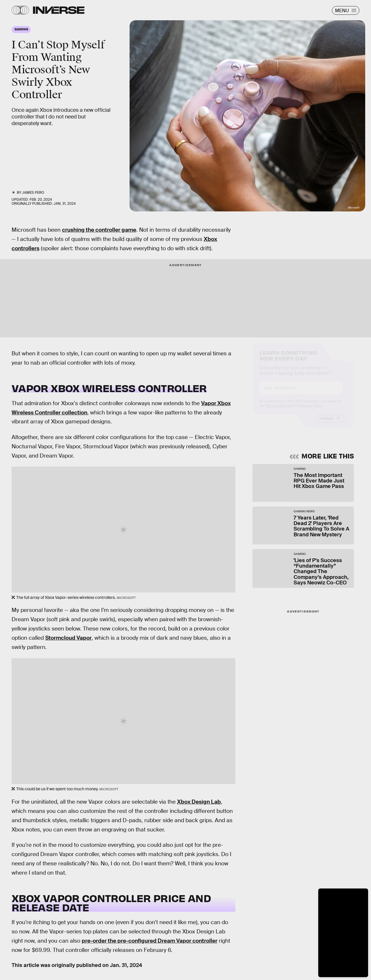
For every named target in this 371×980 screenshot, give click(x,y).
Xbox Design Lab (199, 802)
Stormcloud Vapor (68, 638)
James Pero (33, 193)
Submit (327, 424)
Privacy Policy (312, 411)
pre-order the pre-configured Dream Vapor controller (150, 941)
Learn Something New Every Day (288, 360)
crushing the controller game (99, 230)
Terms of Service (279, 411)
